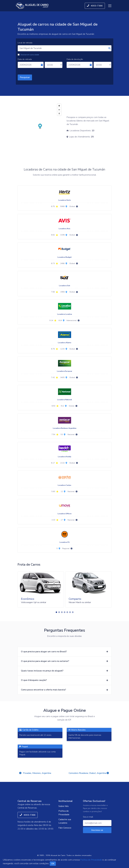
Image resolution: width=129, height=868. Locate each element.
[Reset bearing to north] (59, 114)
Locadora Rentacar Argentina (65, 428)
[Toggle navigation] (110, 6)
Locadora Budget (64, 257)
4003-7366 (95, 6)
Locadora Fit (64, 542)
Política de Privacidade (64, 813)
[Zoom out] (59, 110)
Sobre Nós (64, 806)
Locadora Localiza (65, 314)
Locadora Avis (64, 229)
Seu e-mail (88, 817)
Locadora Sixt (64, 286)
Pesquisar (25, 77)
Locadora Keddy (65, 457)
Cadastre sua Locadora (65, 821)
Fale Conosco (65, 828)
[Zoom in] (59, 106)
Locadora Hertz (65, 200)
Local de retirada (25, 43)
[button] (56, 612)
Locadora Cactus (64, 485)
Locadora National (65, 400)
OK (53, 864)
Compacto (75, 599)
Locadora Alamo (65, 343)
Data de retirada (25, 59)
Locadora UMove (65, 514)
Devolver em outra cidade (30, 55)
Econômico (28, 599)
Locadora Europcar (65, 371)
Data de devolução (75, 59)
